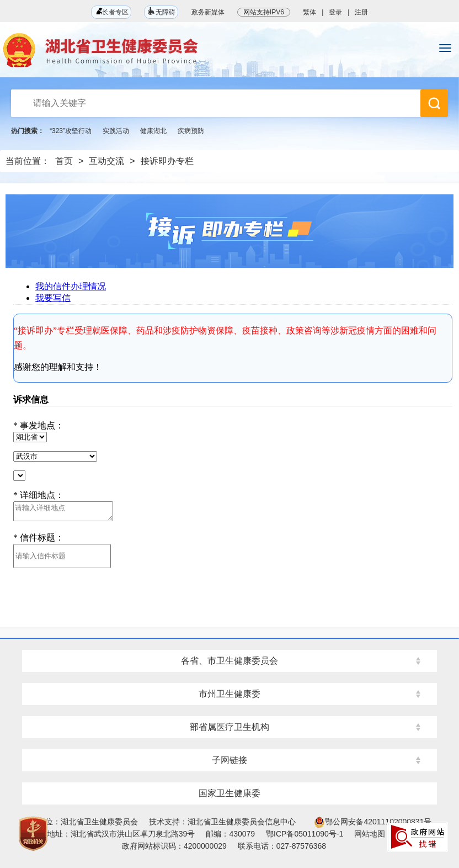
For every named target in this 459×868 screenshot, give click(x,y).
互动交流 (106, 161)
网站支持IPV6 (264, 12)
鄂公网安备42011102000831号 (373, 822)
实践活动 (116, 131)
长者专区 (111, 12)
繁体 (309, 12)
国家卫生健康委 (229, 793)
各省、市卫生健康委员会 (229, 661)
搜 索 (434, 103)
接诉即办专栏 (167, 161)
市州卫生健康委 (229, 694)
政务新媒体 (208, 12)
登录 (335, 12)
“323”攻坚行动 (71, 131)
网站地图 (370, 834)
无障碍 (161, 11)
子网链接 (229, 760)
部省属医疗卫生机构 (229, 727)
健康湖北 (153, 131)
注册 (361, 12)
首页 (64, 161)
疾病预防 (191, 131)
